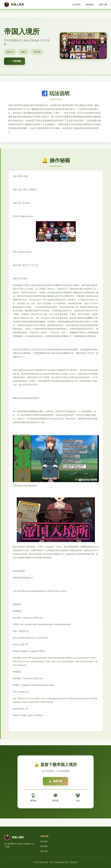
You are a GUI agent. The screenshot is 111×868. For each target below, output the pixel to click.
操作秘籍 (90, 4)
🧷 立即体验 (15, 61)
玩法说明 (76, 4)
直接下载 (103, 4)
